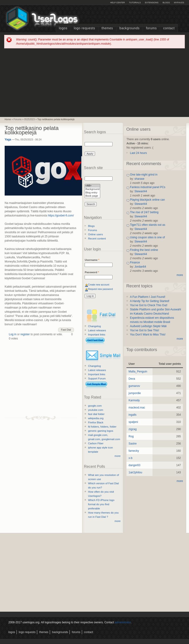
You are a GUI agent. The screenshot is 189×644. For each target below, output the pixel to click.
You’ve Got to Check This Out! (149, 305)
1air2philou (135, 472)
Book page (92, 196)
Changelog (94, 326)
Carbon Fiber (96, 443)
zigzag (133, 429)
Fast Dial (66, 330)
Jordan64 (140, 267)
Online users (96, 234)
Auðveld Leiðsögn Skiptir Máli (148, 326)
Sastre (133, 444)
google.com (95, 406)
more (118, 456)
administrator (123, 622)
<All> (92, 186)
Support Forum (97, 378)
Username (92, 260)
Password (92, 272)
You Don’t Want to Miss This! (148, 335)
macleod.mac (137, 408)
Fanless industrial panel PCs (148, 187)
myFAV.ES (179, 3)
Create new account (99, 285)
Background (92, 189)
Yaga (8, 139)
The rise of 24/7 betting (144, 212)
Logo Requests (84, 28)
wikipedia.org (96, 418)
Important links (97, 335)
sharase (139, 179)
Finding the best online (144, 250)
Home (8, 119)
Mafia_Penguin (138, 372)
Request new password (101, 289)
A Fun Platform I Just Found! (148, 297)
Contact (169, 28)
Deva (132, 379)
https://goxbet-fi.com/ (61, 216)
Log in (13, 334)
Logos (63, 28)
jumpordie (135, 393)
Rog (131, 436)
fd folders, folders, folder (102, 427)
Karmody (134, 400)
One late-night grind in (144, 175)
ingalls (133, 415)
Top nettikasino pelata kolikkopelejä (56, 119)
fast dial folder (96, 414)
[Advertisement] (94, 82)
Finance (135, 262)
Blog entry (92, 193)
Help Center (118, 3)
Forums (151, 28)
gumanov (134, 386)
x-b (131, 458)
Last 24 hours (138, 153)
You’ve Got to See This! (144, 330)
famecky (134, 451)
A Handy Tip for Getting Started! (150, 301)
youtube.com (96, 410)
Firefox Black (96, 422)
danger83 (134, 465)
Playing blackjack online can (147, 200)
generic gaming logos (101, 431)
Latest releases (97, 330)
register (25, 334)
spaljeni (133, 422)
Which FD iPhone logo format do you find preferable (101, 504)
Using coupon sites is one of (147, 237)
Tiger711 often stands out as (148, 225)
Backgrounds (130, 28)
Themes (107, 28)
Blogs (166, 3)
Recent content (97, 239)
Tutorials (135, 3)
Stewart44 (141, 191)
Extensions (152, 3)
